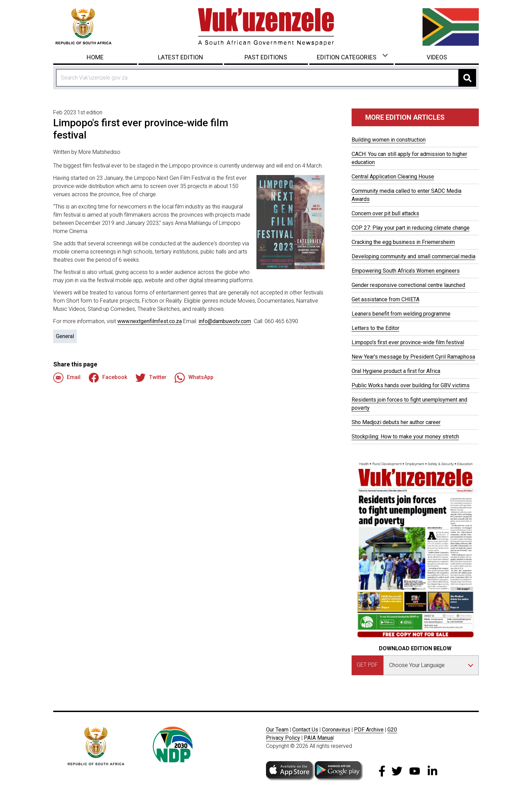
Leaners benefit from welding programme (401, 314)
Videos (437, 57)
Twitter (151, 378)
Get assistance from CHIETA (386, 299)
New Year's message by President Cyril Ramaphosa (413, 357)
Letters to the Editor (375, 328)
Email (67, 378)
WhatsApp (194, 378)
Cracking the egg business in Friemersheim (403, 242)
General (65, 336)
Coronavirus (336, 730)
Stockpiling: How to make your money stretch (405, 437)
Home (95, 57)
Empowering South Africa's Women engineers (406, 271)
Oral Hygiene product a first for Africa (396, 371)
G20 (392, 730)
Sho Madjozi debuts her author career (396, 422)
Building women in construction (389, 140)
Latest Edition (181, 57)
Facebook (108, 378)
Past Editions (266, 57)
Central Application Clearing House (393, 177)
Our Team (277, 730)
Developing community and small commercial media (413, 256)
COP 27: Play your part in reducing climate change (411, 228)
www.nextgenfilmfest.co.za (150, 321)
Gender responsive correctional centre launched (408, 285)
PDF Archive (369, 730)
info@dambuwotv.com (225, 321)
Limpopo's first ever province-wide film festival (408, 342)
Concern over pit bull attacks (385, 213)
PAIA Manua (318, 738)
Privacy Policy (283, 738)
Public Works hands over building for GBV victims (411, 385)
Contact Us (305, 730)
